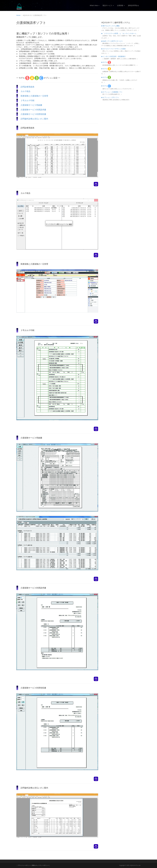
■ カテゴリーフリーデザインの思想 (113, 49)
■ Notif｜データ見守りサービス (112, 41)
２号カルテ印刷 (27, 100)
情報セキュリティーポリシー (40, 865)
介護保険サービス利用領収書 (33, 114)
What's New (95, 5)
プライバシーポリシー (24, 865)
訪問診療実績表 (27, 87)
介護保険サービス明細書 (31, 105)
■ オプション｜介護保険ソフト (112, 92)
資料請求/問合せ (133, 5)
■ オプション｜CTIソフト (110, 97)
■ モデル (106, 62)
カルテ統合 (26, 91)
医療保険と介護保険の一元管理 (34, 96)
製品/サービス (108, 5)
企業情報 (121, 5)
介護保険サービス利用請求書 (33, 110)
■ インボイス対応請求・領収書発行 (113, 56)
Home (18, 15)
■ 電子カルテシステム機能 (110, 26)
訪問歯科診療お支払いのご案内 (34, 119)
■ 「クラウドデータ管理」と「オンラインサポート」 (120, 33)
